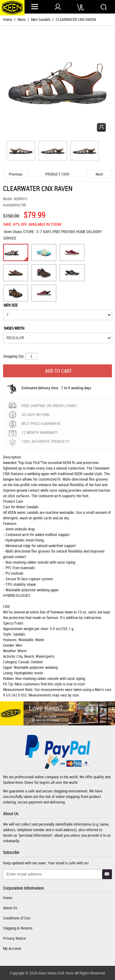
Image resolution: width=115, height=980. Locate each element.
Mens (22, 19)
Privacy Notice (14, 938)
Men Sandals (41, 19)
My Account (12, 948)
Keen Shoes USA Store (56, 973)
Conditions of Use (17, 918)
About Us (10, 908)
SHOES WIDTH (14, 328)
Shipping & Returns (18, 928)
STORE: (19, 232)
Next (99, 174)
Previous (16, 174)
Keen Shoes (13, 232)
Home (8, 19)
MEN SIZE (11, 305)
